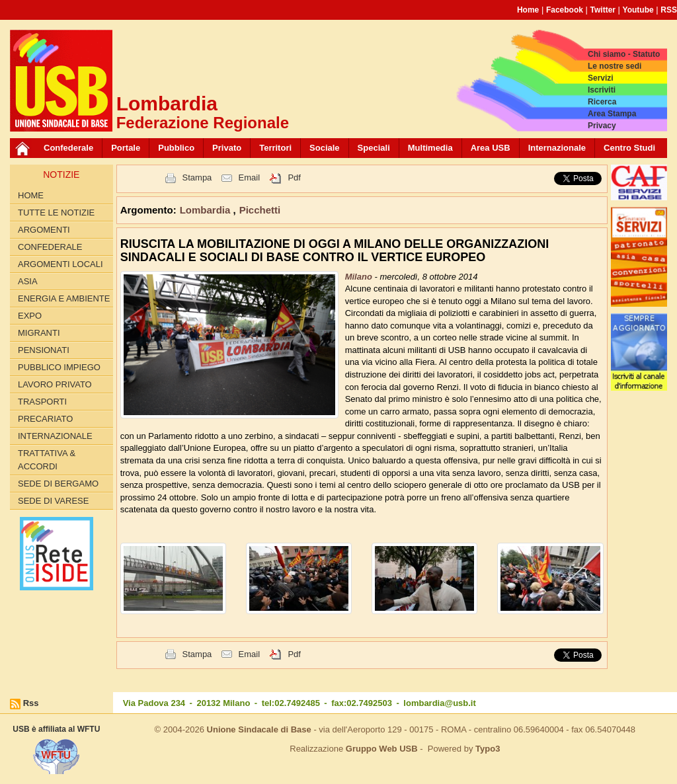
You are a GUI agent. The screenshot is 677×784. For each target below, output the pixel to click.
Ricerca (602, 102)
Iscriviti (602, 90)
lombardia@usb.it (439, 703)
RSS (669, 10)
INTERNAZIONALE (55, 436)
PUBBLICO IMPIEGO (59, 367)
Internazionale (557, 148)
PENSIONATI (44, 350)
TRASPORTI (42, 402)
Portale (126, 148)
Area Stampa (612, 114)
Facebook (565, 10)
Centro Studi (629, 148)
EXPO (30, 316)
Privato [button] (227, 148)
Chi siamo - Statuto (624, 54)
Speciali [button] (374, 148)
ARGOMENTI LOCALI (60, 264)
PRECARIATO (45, 419)
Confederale (68, 148)
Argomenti (44, 230)
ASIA (28, 281)
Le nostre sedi (615, 66)
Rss (31, 703)
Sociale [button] (325, 148)
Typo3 (488, 749)
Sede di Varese (53, 501)
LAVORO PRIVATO (55, 384)
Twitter (603, 10)
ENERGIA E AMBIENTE (64, 298)
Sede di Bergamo (58, 484)
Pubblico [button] (176, 148)
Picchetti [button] (260, 210)
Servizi (601, 78)
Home (528, 10)
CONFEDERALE (50, 247)
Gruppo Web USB (382, 749)
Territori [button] (275, 148)
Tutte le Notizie (56, 213)
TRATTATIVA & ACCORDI (47, 460)
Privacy (602, 126)
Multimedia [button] (430, 148)
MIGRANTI (39, 333)
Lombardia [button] (207, 210)
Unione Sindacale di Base (259, 729)
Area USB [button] (491, 148)
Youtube (638, 10)
